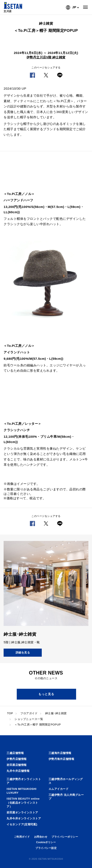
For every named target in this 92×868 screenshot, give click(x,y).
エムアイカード (59, 789)
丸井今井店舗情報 (18, 771)
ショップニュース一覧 (29, 719)
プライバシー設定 (46, 848)
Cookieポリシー (46, 842)
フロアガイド (29, 713)
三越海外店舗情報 (60, 753)
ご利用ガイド (22, 837)
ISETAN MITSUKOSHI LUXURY (21, 791)
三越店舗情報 (15, 753)
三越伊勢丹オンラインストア (24, 781)
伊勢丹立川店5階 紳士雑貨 (46, 57)
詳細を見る (23, 653)
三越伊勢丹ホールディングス (66, 781)
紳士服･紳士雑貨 (56, 713)
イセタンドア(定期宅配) (22, 824)
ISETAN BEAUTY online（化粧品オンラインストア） (23, 802)
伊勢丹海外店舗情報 (61, 759)
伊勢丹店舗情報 (17, 759)
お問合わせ (41, 837)
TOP (10, 713)
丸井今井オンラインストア (24, 818)
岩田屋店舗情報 (17, 765)
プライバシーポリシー (65, 837)
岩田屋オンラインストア (22, 812)
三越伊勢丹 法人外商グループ (66, 797)
